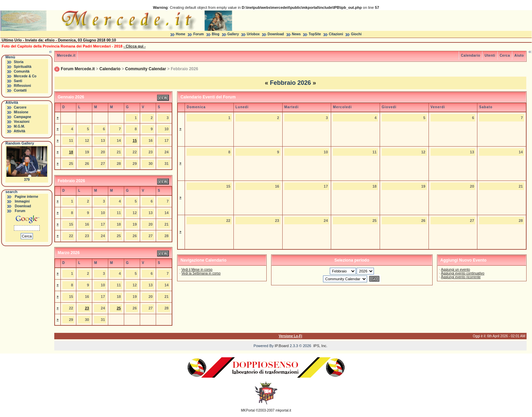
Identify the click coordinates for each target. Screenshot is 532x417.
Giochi (356, 34)
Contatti (20, 90)
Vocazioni (22, 122)
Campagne (23, 117)
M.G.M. (20, 126)
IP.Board (282, 346)
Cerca (505, 55)
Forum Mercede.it (78, 69)
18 (71, 152)
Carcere (20, 107)
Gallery (233, 34)
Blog (215, 34)
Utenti (490, 55)
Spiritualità (23, 67)
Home (180, 34)
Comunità (22, 71)
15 (135, 140)
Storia (19, 62)
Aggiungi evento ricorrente (461, 277)
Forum (199, 34)
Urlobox (253, 34)
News (296, 34)
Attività (19, 131)
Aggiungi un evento (456, 270)
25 (119, 308)
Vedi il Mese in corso (197, 270)
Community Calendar (146, 69)
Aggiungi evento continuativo (463, 273)
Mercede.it (66, 55)
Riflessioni (23, 86)
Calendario (471, 55)
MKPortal (248, 410)
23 (87, 308)
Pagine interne (27, 197)
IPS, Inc (320, 346)
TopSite (315, 34)
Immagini (22, 201)
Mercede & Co (25, 76)
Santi (18, 81)
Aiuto (519, 55)
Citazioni (336, 34)
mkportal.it (283, 410)
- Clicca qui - (135, 46)
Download (276, 34)
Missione (21, 112)
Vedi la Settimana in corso (201, 273)
